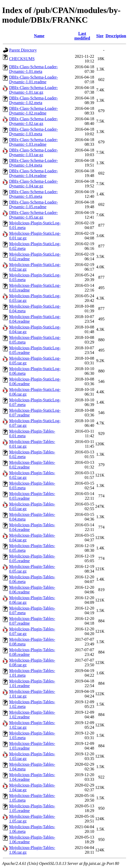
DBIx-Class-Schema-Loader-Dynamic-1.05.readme (33, 204)
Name (39, 36)
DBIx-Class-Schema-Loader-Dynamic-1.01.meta (33, 69)
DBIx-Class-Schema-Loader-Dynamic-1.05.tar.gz (33, 215)
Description (116, 36)
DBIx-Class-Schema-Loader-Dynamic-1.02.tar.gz (33, 121)
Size (100, 36)
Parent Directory (23, 50)
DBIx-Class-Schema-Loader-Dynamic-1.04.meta (33, 163)
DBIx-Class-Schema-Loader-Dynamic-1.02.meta (33, 100)
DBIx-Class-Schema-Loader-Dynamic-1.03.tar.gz (33, 152)
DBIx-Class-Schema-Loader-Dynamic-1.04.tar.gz (33, 184)
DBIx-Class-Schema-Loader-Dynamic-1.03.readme (33, 142)
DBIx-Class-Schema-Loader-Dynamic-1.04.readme (33, 173)
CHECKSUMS (22, 59)
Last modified (82, 36)
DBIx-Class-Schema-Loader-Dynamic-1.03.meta (33, 132)
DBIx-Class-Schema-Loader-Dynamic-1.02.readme (33, 111)
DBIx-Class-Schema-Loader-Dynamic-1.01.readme (33, 80)
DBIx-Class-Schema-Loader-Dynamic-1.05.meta (33, 194)
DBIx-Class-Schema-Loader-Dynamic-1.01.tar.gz (33, 90)
